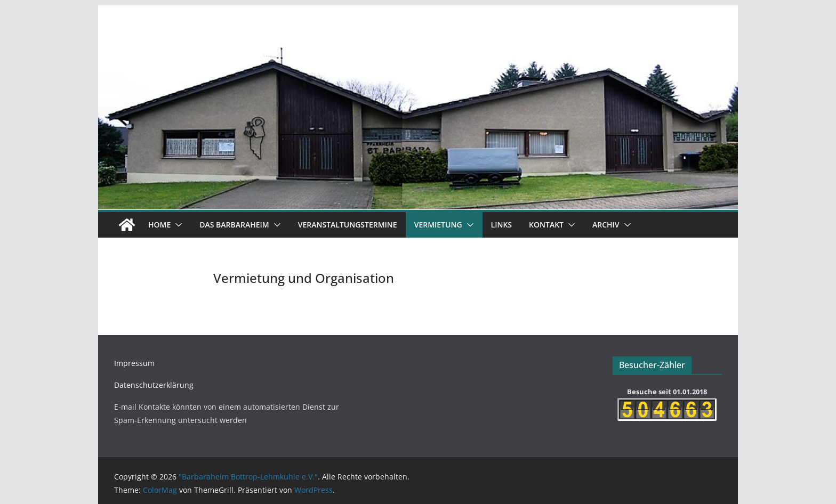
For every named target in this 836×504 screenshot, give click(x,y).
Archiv (606, 225)
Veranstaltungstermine (348, 225)
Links (501, 225)
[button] (176, 225)
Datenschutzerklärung (154, 385)
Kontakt (546, 225)
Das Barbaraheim (234, 225)
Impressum (134, 363)
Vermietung (438, 225)
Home (159, 225)
